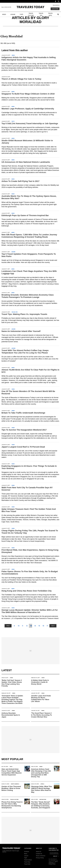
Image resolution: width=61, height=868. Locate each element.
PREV (8, 626)
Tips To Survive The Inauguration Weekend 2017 (24, 430)
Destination (43, 799)
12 (27, 626)
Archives (27, 852)
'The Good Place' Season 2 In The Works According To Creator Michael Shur (41, 715)
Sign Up (55, 856)
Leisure (13, 252)
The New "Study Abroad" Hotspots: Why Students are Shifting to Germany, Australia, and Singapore (41, 805)
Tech (11, 767)
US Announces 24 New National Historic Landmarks (26, 162)
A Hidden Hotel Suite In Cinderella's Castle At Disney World (40, 682)
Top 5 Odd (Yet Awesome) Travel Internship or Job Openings (30, 123)
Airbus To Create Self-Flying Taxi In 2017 (20, 181)
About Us (39, 852)
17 (47, 626)
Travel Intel (27, 864)
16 (43, 626)
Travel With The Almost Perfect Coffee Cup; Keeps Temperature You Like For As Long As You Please (25, 352)
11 (23, 626)
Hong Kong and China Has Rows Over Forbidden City (27, 591)
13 (31, 626)
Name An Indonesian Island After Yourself (21, 331)
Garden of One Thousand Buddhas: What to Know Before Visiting (11, 788)
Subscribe (55, 9)
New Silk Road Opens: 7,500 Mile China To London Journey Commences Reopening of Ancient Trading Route (29, 236)
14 (35, 626)
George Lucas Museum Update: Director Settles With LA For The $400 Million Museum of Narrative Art (30, 611)
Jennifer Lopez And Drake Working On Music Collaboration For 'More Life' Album (41, 699)
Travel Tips (15, 312)
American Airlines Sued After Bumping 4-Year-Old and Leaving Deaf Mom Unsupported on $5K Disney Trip (41, 773)
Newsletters (56, 5)
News (13, 55)
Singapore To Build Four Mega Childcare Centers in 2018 (28, 94)
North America (15, 784)
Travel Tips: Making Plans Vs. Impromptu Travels (24, 314)
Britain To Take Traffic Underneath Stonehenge (23, 413)
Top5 (25, 858)
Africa (42, 784)
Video (13, 389)
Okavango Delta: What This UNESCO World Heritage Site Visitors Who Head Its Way (41, 789)
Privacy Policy (40, 858)
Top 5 (13, 121)
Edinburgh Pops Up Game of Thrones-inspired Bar (25, 215)
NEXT (53, 626)
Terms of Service (41, 856)
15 (39, 626)
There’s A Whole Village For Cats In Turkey (21, 79)
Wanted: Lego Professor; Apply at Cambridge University (28, 109)
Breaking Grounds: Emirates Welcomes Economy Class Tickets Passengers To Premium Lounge (28, 296)
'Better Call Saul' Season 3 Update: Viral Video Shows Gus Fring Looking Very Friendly (12, 683)
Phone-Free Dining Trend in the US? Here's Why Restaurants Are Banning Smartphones (12, 805)
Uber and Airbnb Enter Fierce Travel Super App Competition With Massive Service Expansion (12, 772)
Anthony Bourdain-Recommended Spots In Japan (11, 715)
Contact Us (39, 854)
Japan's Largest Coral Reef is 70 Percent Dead (23, 447)
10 (19, 626)
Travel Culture (14, 799)
